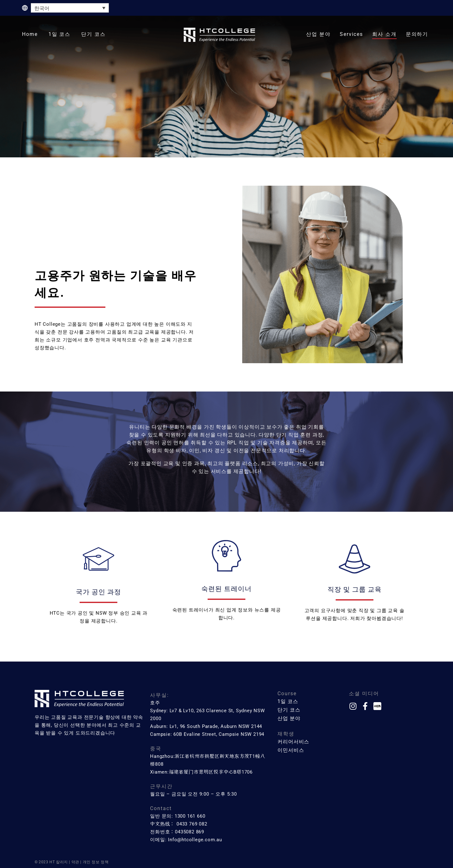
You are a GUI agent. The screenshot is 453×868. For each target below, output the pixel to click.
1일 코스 (60, 34)
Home (30, 34)
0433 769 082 (192, 824)
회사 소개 (384, 34)
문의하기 (417, 34)
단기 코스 (93, 34)
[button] (60, 35)
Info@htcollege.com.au (195, 840)
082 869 (195, 832)
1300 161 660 (190, 816)
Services (351, 34)
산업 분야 (318, 34)
